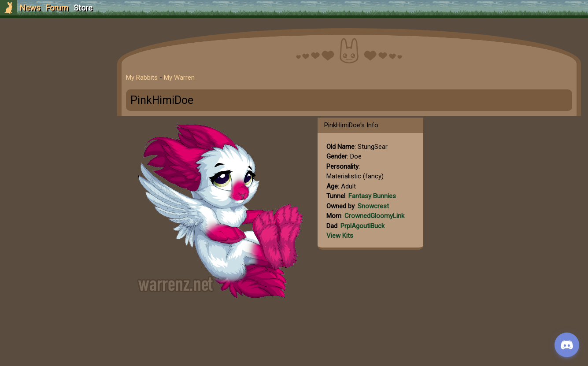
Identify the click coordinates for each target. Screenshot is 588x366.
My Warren (179, 78)
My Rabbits (142, 78)
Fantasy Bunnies (372, 196)
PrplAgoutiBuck (362, 226)
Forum (57, 8)
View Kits (340, 236)
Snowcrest (373, 206)
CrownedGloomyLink (374, 216)
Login (54, 73)
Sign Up (54, 57)
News (30, 8)
